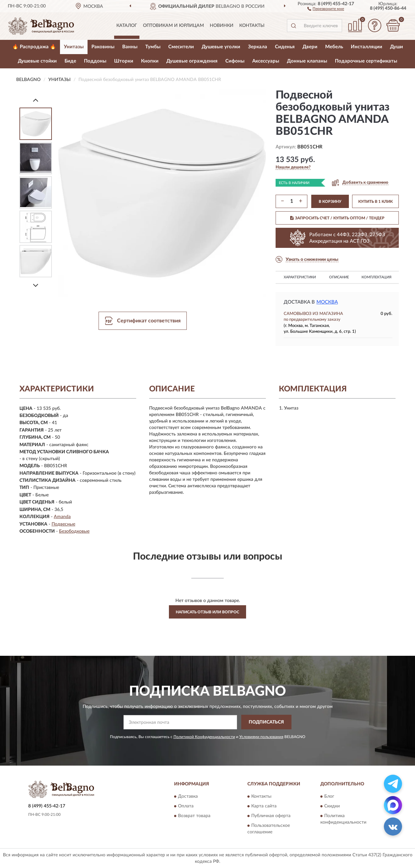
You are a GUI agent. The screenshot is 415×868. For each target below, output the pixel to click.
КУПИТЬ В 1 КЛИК (375, 202)
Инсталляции (367, 47)
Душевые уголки (221, 47)
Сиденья (285, 47)
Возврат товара (194, 816)
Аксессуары (266, 61)
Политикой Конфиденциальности (204, 737)
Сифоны (235, 61)
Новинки (222, 26)
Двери (310, 47)
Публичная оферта (271, 816)
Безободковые (74, 531)
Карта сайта (264, 806)
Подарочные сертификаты (366, 61)
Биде (70, 61)
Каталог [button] (127, 26)
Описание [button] (339, 277)
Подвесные (63, 524)
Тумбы (153, 47)
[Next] (36, 285)
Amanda (62, 517)
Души (397, 47)
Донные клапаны (307, 61)
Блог (329, 797)
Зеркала (258, 47)
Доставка (188, 797)
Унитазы (74, 47)
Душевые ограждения (192, 61)
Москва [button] (327, 302)
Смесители (181, 47)
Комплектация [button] (376, 277)
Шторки (124, 61)
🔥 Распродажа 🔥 (34, 47)
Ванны (130, 47)
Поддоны (95, 61)
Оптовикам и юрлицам (173, 26)
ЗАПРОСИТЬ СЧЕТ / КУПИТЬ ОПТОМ (337, 218)
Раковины (103, 47)
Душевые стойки (37, 61)
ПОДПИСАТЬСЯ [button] (266, 722)
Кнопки (150, 61)
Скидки (332, 806)
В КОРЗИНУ (330, 202)
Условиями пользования (261, 737)
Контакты (252, 26)
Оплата (186, 806)
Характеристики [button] (300, 277)
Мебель (334, 47)
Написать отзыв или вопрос (207, 612)
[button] (326, 8)
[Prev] (36, 100)
